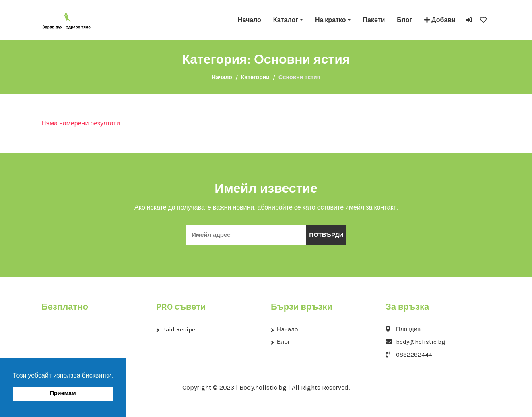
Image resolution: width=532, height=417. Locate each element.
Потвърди (326, 235)
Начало (250, 20)
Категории (255, 77)
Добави (440, 20)
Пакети (374, 20)
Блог (404, 20)
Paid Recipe (179, 329)
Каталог (286, 20)
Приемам (63, 393)
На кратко (331, 20)
